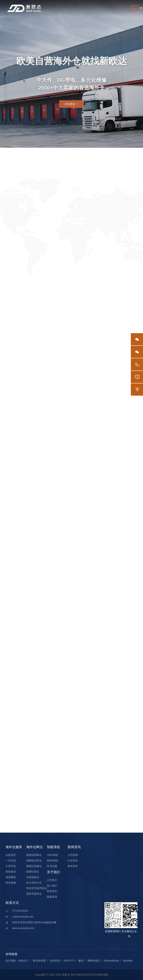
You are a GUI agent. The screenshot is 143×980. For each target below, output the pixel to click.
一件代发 (11, 861)
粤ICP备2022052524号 (84, 975)
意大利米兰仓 (34, 883)
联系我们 (52, 891)
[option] (71, 74)
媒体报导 (73, 866)
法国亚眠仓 (33, 877)
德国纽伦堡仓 (34, 861)
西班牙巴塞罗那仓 (37, 888)
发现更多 (72, 106)
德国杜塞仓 (33, 872)
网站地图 (103, 975)
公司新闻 (73, 855)
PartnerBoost (112, 961)
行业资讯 (73, 861)
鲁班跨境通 (39, 961)
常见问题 (52, 866)
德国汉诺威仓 (34, 866)
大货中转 (11, 866)
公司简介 (52, 880)
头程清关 (11, 855)
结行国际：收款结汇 (17, 961)
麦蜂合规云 (94, 961)
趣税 (81, 961)
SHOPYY (69, 961)
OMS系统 (52, 855)
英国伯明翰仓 (34, 855)
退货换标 (11, 877)
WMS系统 (53, 861)
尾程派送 (11, 872)
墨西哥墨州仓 (34, 894)
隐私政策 (52, 897)
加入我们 (52, 886)
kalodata (128, 961)
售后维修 (11, 883)
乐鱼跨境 (55, 961)
